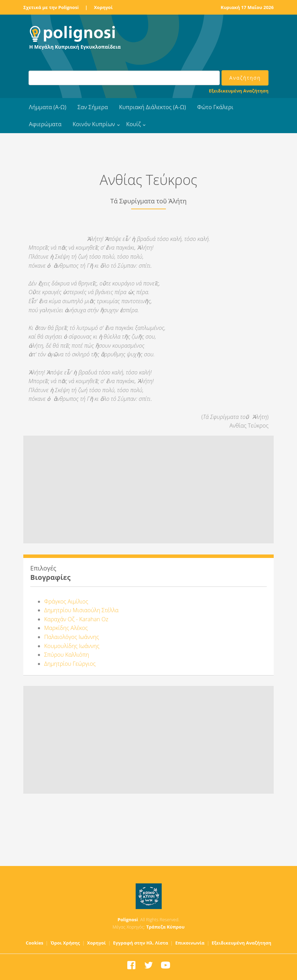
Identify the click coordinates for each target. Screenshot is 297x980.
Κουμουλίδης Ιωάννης (72, 646)
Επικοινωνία (190, 943)
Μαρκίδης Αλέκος (66, 628)
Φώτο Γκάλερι (215, 107)
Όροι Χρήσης (65, 943)
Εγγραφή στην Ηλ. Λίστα (141, 943)
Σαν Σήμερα (93, 107)
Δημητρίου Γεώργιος (70, 664)
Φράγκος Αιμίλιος (66, 601)
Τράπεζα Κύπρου (165, 927)
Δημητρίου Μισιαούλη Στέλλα (81, 610)
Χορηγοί (103, 7)
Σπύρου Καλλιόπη (67, 655)
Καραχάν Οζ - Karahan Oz (76, 619)
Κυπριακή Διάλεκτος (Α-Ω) (152, 107)
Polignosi (128, 920)
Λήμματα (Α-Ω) (48, 107)
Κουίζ (134, 124)
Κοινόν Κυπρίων (94, 124)
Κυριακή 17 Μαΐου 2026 (247, 7)
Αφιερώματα (45, 124)
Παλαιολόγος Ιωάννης (72, 637)
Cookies (35, 943)
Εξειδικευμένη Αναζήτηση (239, 91)
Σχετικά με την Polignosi (51, 7)
